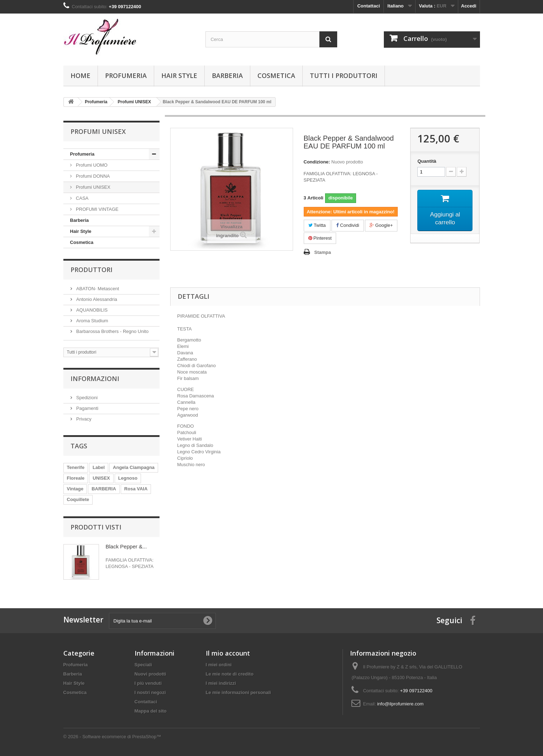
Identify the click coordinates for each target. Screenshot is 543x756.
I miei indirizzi (221, 683)
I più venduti (148, 683)
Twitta (317, 225)
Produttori (92, 270)
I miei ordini (219, 665)
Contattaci (369, 6)
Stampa (323, 252)
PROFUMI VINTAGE (97, 209)
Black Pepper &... (126, 546)
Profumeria (126, 75)
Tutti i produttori (344, 75)
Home (80, 75)
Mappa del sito (151, 711)
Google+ (381, 225)
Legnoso (128, 478)
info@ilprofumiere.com (400, 704)
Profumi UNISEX (93, 187)
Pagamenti (87, 408)
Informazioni (95, 379)
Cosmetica (276, 75)
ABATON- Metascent (97, 289)
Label (99, 467)
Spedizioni (87, 398)
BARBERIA (104, 489)
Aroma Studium (92, 321)
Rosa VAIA (136, 489)
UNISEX (101, 478)
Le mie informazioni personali (238, 692)
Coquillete (78, 499)
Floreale (76, 478)
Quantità (427, 161)
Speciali (143, 665)
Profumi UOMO (91, 165)
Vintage (75, 489)
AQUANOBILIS (92, 310)
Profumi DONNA (92, 176)
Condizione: (317, 162)
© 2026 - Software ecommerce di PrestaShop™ (112, 737)
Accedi (469, 6)
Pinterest (320, 238)
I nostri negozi (150, 692)
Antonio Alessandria (96, 299)
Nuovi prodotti (150, 674)
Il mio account (228, 653)
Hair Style (179, 75)
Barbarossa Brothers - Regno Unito (112, 331)
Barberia (227, 75)
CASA (82, 198)
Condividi (348, 225)
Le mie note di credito (230, 674)
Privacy (83, 419)
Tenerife (76, 467)
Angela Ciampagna (134, 467)
